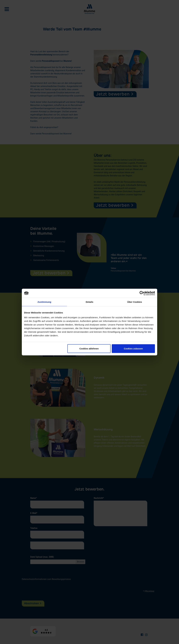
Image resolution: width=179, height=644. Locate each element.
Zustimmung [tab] (44, 302)
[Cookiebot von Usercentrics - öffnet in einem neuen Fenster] (142, 293)
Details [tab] (89, 302)
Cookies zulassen (133, 348)
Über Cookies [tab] (135, 302)
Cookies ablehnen (89, 348)
